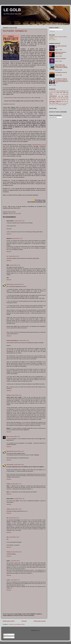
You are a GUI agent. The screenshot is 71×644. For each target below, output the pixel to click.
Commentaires (8, 637)
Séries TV (60, 101)
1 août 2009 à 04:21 (15, 580)
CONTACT (52, 38)
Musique (52, 101)
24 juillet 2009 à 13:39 (18, 465)
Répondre (9, 234)
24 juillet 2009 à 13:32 (18, 451)
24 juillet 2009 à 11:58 (15, 265)
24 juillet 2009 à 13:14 (15, 437)
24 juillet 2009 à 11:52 (17, 238)
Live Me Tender (63, 96)
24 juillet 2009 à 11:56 (14, 256)
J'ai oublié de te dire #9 (61, 73)
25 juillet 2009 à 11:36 (16, 509)
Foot (55, 93)
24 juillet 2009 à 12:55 (24, 341)
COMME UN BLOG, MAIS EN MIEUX (58, 37)
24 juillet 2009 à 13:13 (16, 395)
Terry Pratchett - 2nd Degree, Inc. (15, 31)
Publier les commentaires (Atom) (17, 624)
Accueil (24, 621)
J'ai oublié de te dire (58, 94)
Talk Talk (66, 102)
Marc (8, 437)
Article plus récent (9, 621)
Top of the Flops (17, 214)
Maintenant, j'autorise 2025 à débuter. (61, 53)
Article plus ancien (40, 621)
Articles (6, 635)
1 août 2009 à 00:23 (15, 561)
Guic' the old (10, 284)
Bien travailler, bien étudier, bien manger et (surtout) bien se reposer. (61, 66)
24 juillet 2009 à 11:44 (19, 221)
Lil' (7, 256)
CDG (67, 91)
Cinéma (51, 93)
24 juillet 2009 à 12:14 (18, 284)
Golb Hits (59, 92)
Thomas (9, 395)
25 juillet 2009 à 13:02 (14, 518)
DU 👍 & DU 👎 (53, 40)
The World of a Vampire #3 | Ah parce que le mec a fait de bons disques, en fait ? (62, 81)
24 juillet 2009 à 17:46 (19, 499)
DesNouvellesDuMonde (12, 341)
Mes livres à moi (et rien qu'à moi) (60, 100)
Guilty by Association (61, 59)
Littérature (11, 214)
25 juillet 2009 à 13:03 (14, 537)
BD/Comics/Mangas (61, 91)
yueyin (8, 580)
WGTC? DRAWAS (62, 105)
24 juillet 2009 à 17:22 (16, 484)
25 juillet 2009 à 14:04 (16, 552)
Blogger (38, 630)
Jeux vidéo (66, 94)
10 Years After (53, 91)
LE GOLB (12, 10)
